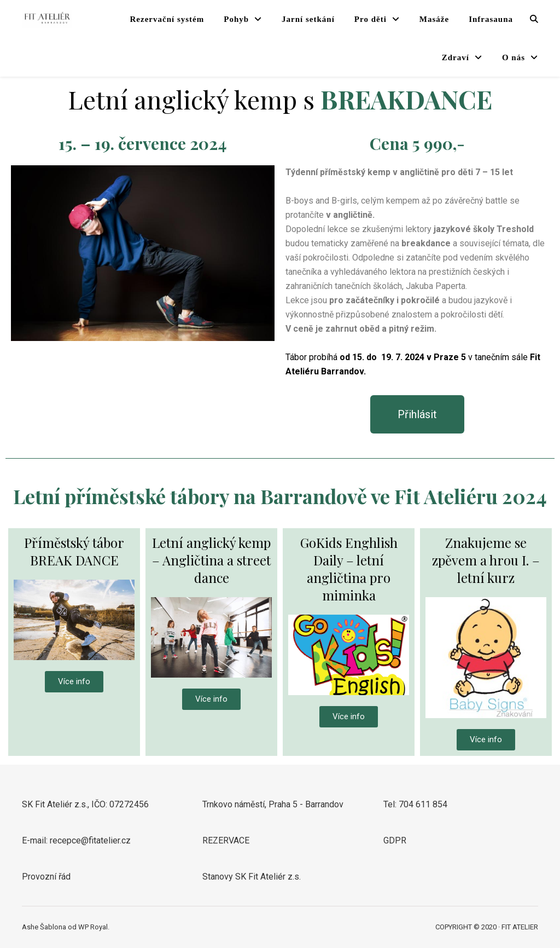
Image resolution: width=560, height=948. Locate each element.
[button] (417, 414)
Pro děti (371, 19)
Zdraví (456, 57)
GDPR (395, 840)
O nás (514, 57)
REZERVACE (226, 840)
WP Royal (93, 927)
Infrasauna (491, 19)
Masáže (434, 19)
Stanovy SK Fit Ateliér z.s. (252, 877)
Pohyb (236, 19)
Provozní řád (46, 877)
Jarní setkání (308, 19)
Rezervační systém (167, 19)
